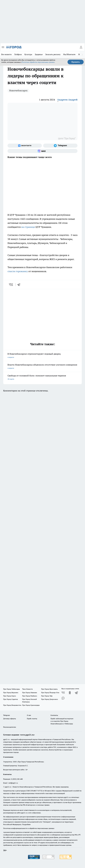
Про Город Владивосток (12, 705)
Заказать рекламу (53, 54)
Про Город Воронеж (11, 693)
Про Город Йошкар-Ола (50, 693)
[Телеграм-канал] (60, 146)
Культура (28, 54)
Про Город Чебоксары (11, 689)
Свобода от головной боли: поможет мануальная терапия (42, 378)
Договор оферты (10, 719)
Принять (76, 62)
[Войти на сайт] (81, 47)
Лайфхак (18, 54)
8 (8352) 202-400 (17, 779)
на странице (28, 227)
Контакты (54, 715)
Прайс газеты (32, 719)
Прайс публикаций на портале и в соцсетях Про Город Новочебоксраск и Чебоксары (62, 721)
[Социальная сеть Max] (42, 151)
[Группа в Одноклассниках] (70, 693)
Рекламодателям (10, 727)
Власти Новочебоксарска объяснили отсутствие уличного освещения (42, 367)
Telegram (7, 715)
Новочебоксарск (18, 90)
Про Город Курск (10, 696)
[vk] (11, 285)
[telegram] (20, 285)
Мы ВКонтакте (69, 54)
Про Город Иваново (30, 693)
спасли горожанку (18, 271)
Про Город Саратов (10, 699)
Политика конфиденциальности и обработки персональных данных (29, 828)
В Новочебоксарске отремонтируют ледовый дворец (42, 356)
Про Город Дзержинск (49, 699)
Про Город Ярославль (49, 689)
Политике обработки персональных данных (38, 62)
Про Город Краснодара (31, 705)
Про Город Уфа (47, 696)
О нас (29, 715)
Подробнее (26, 824)
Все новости (6, 54)
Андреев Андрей (67, 100)
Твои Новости (27, 689)
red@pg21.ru (13, 783)
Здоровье (39, 54)
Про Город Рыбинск (30, 696)
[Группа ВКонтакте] (25, 146)
